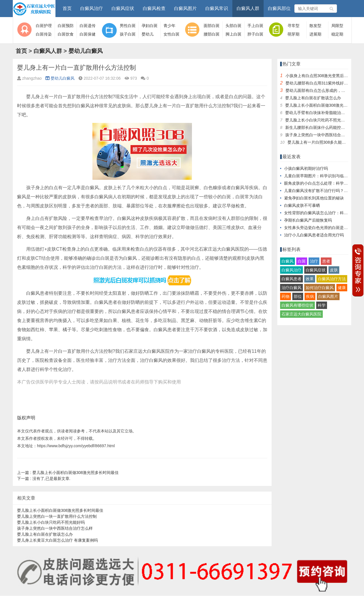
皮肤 (334, 270)
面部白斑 (212, 26)
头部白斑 (233, 26)
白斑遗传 (88, 26)
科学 (322, 305)
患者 (326, 261)
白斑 (302, 261)
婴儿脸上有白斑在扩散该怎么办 (45, 534)
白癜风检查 (154, 8)
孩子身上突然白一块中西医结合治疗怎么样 (55, 528)
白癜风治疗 (92, 8)
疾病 (310, 296)
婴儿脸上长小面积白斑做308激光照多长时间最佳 (68, 473)
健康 (342, 288)
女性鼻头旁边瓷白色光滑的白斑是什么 (318, 228)
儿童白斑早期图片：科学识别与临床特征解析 (324, 176)
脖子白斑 (255, 34)
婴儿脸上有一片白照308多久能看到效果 (323, 142)
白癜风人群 (248, 8)
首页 (67, 8)
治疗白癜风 (291, 288)
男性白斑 (128, 26)
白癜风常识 (217, 8)
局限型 (337, 26)
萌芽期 (293, 34)
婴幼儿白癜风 (86, 51)
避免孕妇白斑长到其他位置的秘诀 (314, 198)
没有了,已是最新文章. (44, 479)
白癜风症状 (123, 8)
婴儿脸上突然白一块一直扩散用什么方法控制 (57, 516)
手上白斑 (255, 26)
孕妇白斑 (150, 26)
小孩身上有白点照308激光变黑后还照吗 (321, 76)
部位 (298, 296)
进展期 (315, 34)
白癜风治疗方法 (332, 279)
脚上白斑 (233, 34)
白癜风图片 (185, 8)
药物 (286, 296)
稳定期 (337, 34)
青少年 (169, 26)
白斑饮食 (66, 34)
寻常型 (293, 26)
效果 (310, 279)
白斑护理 (44, 26)
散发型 (315, 26)
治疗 (314, 261)
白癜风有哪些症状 (297, 305)
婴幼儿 (148, 34)
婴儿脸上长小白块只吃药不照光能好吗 (51, 522)
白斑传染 (44, 34)
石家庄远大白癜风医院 (301, 314)
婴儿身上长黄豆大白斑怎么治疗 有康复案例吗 (57, 540)
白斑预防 (66, 26)
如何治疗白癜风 (320, 288)
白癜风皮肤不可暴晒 (302, 205)
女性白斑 (171, 34)
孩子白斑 (128, 34)
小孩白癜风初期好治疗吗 (306, 168)
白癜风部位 (279, 8)
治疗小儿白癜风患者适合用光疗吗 (314, 235)
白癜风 (288, 261)
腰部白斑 (212, 34)
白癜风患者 (291, 279)
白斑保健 (88, 34)
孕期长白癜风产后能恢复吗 (308, 220)
